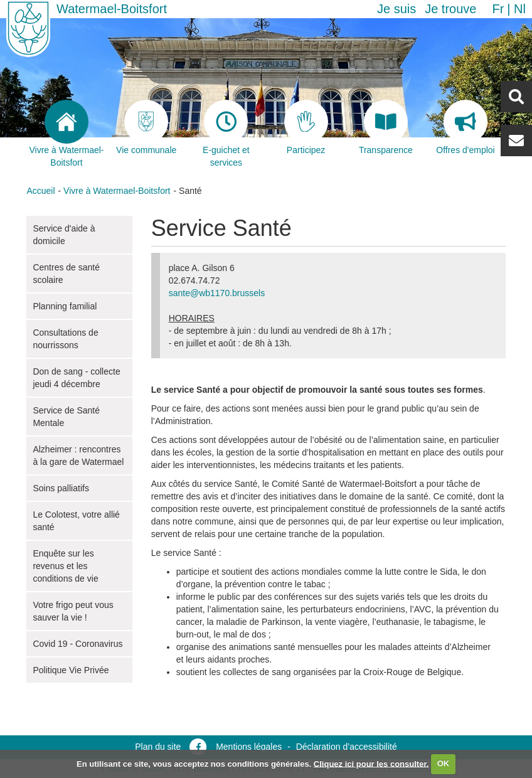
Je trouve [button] (450, 9)
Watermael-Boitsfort (112, 9)
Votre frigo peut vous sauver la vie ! (73, 611)
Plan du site (158, 747)
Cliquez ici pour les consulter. (371, 763)
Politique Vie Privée (71, 670)
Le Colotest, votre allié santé (76, 521)
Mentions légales (249, 747)
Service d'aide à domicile (64, 235)
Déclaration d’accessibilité (347, 747)
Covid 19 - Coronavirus (77, 644)
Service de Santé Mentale (66, 417)
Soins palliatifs (61, 488)
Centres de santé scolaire (66, 274)
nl (520, 9)
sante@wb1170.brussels (217, 293)
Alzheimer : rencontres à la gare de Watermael (78, 456)
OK (444, 763)
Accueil (40, 191)
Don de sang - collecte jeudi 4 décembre (76, 378)
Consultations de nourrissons (65, 339)
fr (498, 9)
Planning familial (65, 306)
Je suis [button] (396, 9)
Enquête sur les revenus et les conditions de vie (65, 566)
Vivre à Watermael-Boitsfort (117, 191)
